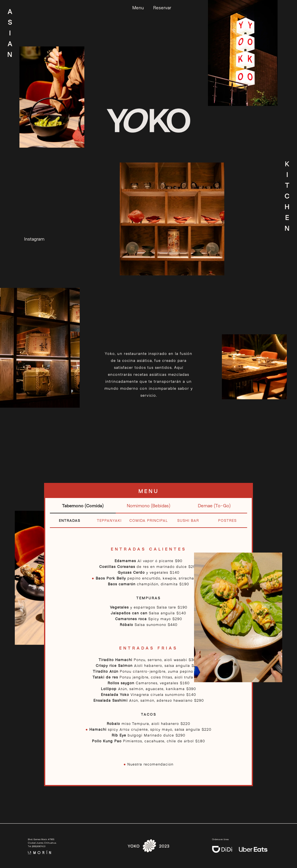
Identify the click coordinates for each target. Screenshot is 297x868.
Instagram (34, 239)
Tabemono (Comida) (83, 505)
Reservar (162, 7)
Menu (138, 7)
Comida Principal (149, 520)
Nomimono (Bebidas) (148, 505)
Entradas (70, 520)
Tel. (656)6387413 (37, 846)
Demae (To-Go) (214, 505)
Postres (227, 520)
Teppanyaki (109, 520)
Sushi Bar (188, 520)
